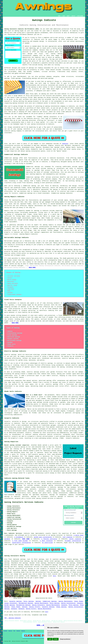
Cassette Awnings (15, 601)
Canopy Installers (11, 603)
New (14, 631)
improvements (40, 533)
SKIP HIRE (26, 539)
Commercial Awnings (50, 601)
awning (17, 31)
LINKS (64, 16)
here (54, 576)
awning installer (47, 482)
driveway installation (73, 541)
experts (7, 574)
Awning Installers (38, 605)
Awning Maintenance (65, 601)
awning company (32, 449)
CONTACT (73, 16)
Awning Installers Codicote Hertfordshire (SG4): (22, 29)
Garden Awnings (10, 605)
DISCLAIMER (80, 16)
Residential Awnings (26, 603)
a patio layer (79, 535)
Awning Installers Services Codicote (24, 502)
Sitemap (5, 631)
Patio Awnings (29, 601)
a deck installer (46, 541)
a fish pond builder (20, 541)
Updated (18, 631)
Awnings (38, 601)
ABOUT (68, 16)
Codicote (65, 144)
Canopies (80, 603)
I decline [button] (56, 639)
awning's (37, 232)
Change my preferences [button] (65, 639)
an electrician (47, 543)
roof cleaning (67, 537)
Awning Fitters (35, 607)
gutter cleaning (75, 539)
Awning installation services (29, 567)
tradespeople (9, 535)
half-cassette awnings (12, 495)
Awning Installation (68, 603)
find (10, 559)
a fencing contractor (49, 539)
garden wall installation (43, 537)
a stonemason (19, 537)
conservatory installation (21, 543)
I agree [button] (50, 639)
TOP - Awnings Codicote (13, 618)
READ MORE (32, 268)
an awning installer (56, 535)
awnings (28, 73)
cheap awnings (67, 491)
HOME (59, 16)
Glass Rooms (79, 601)
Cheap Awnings (61, 607)
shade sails (54, 404)
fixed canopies (33, 309)
